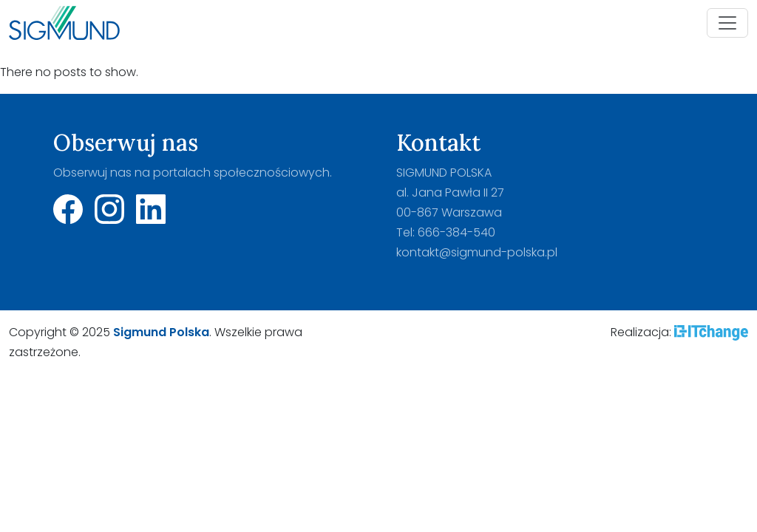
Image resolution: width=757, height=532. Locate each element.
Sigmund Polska (161, 332)
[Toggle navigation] (727, 23)
